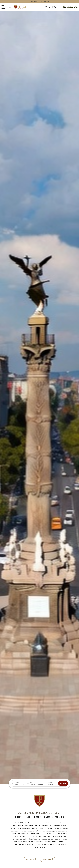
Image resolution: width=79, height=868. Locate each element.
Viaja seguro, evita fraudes (40, 2)
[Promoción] (52, 784)
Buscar (63, 783)
